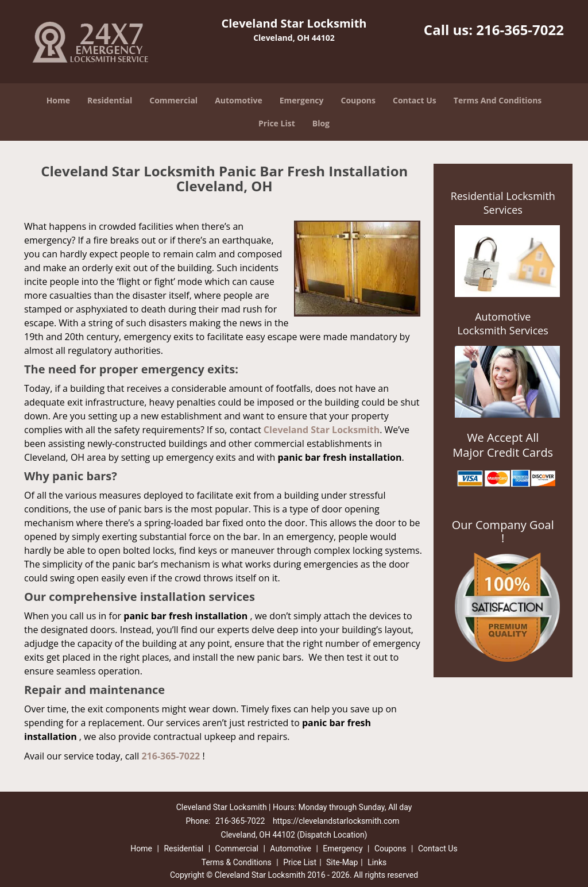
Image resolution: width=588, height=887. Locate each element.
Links (377, 862)
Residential (110, 100)
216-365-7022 (520, 30)
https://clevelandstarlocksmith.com (336, 821)
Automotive (239, 100)
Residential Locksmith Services (503, 203)
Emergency (302, 100)
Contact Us (415, 100)
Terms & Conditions (237, 862)
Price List (277, 123)
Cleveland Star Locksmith (322, 430)
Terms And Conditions (498, 100)
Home (58, 100)
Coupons (358, 100)
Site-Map (342, 862)
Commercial (173, 100)
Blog (321, 123)
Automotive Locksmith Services (503, 323)
